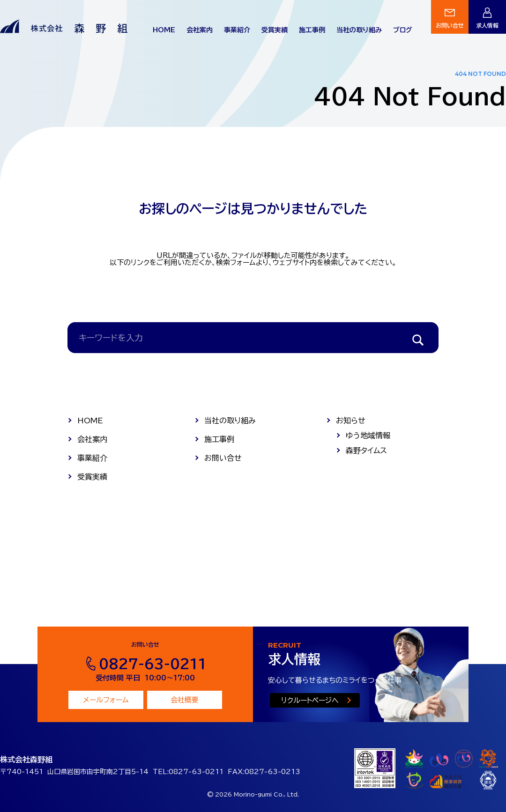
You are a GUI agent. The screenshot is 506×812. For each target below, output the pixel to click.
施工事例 (312, 30)
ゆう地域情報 (368, 436)
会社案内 (200, 30)
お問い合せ (450, 25)
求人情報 (487, 25)
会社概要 (185, 700)
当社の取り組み (359, 30)
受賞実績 (275, 30)
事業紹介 (237, 30)
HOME (164, 30)
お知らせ (351, 421)
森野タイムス (366, 450)
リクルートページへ (310, 700)
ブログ (403, 30)
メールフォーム (106, 700)
